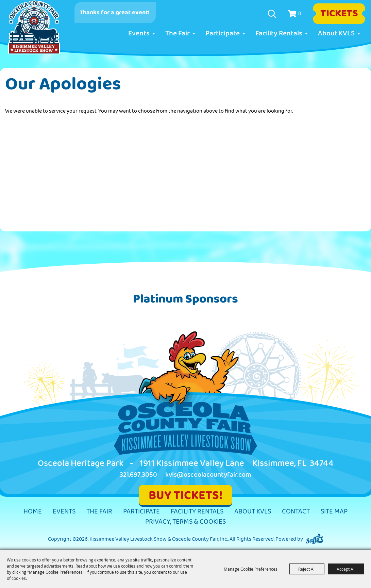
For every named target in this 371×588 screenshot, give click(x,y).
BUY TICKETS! (185, 495)
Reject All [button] (307, 569)
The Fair (178, 33)
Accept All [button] (346, 569)
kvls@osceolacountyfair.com (208, 475)
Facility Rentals (279, 33)
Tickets (339, 14)
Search (273, 14)
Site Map (334, 512)
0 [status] (300, 13)
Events (139, 33)
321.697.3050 (138, 475)
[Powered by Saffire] (315, 539)
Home (33, 512)
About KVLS (336, 33)
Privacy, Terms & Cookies (185, 522)
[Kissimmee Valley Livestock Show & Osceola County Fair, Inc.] (34, 28)
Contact (296, 512)
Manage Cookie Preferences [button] (251, 569)
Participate (223, 33)
